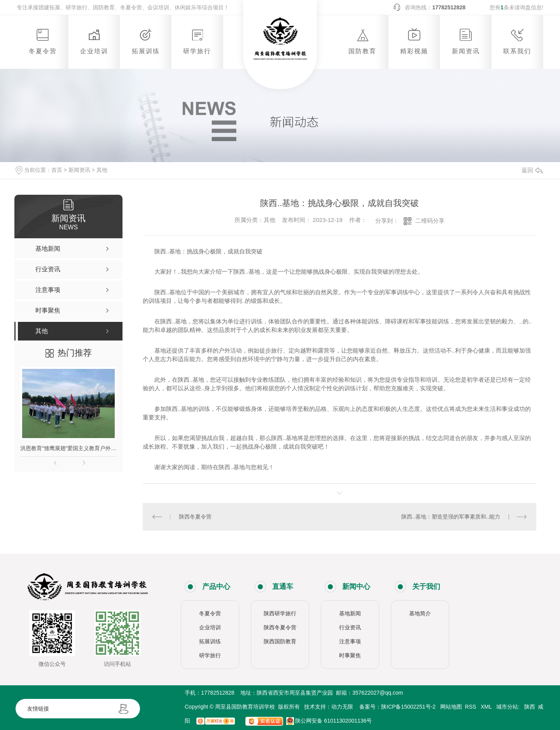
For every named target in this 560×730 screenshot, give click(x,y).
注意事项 (350, 641)
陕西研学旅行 (280, 613)
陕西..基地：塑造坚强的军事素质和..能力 (451, 517)
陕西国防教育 (280, 641)
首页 (57, 170)
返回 (532, 170)
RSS (472, 707)
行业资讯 (350, 627)
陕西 (530, 707)
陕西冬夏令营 (195, 517)
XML (487, 707)
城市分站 (507, 707)
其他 (102, 170)
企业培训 (210, 627)
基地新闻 (350, 613)
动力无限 (342, 707)
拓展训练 (210, 641)
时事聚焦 (350, 655)
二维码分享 (430, 221)
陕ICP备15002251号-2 (408, 707)
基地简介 (420, 613)
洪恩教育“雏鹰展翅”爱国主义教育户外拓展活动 (68, 448)
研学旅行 (210, 655)
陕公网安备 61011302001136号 (329, 721)
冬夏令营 (210, 613)
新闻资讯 (79, 170)
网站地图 (451, 707)
